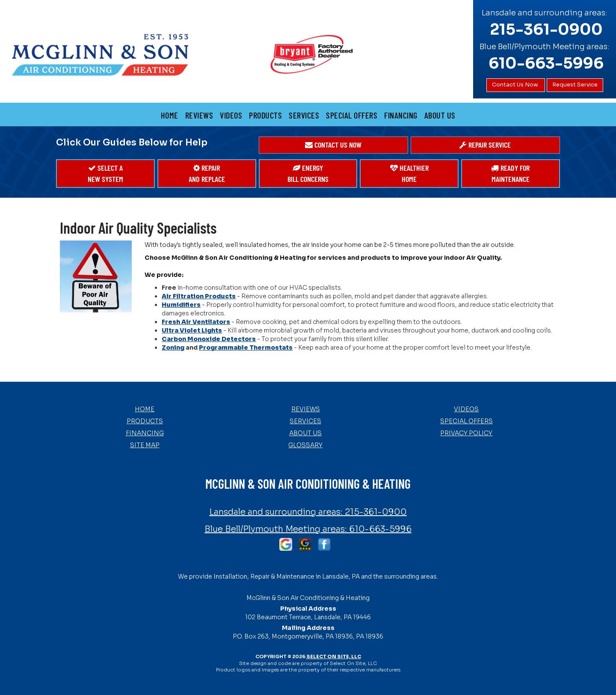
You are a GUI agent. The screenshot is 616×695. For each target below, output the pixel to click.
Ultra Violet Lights (192, 330)
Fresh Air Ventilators (196, 322)
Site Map (145, 445)
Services (304, 115)
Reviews (199, 115)
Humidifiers (181, 305)
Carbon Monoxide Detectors (209, 339)
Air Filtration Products (199, 296)
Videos (231, 115)
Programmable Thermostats (246, 347)
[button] (333, 145)
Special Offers (352, 115)
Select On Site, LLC (334, 656)
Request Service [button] (575, 85)
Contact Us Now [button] (516, 85)
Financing (401, 115)
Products (265, 115)
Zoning (173, 347)
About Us (440, 115)
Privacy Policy (466, 433)
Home (170, 115)
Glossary (305, 445)
